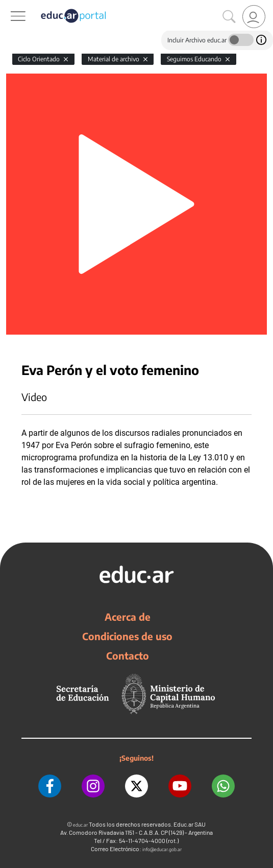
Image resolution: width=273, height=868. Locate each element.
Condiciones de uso (127, 636)
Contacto (128, 655)
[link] (254, 17)
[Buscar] (229, 17)
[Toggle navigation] (9, 6)
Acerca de (128, 617)
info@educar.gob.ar (162, 849)
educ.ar (80, 825)
